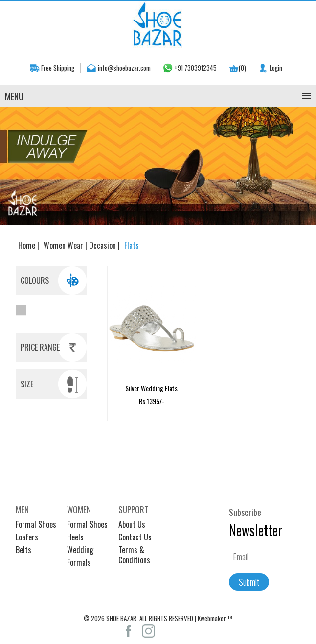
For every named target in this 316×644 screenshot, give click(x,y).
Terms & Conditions (134, 550)
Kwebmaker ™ (215, 614)
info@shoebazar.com (124, 68)
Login (276, 68)
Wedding (80, 545)
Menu (14, 96)
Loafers (27, 533)
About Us (132, 520)
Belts (23, 545)
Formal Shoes (36, 520)
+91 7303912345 (195, 68)
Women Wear (64, 245)
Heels (75, 533)
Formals (79, 558)
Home (28, 245)
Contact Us (135, 533)
